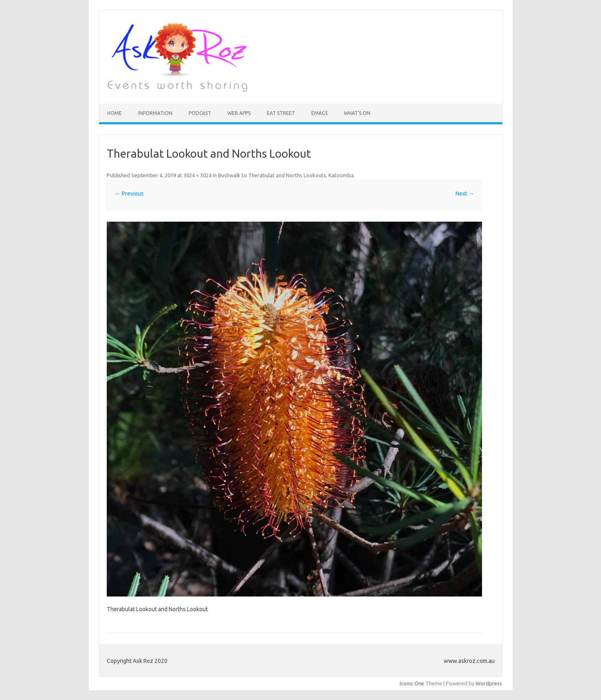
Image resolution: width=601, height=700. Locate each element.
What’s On (357, 113)
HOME (114, 113)
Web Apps (239, 113)
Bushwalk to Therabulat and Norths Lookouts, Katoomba (286, 175)
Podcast (200, 113)
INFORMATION (155, 113)
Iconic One (412, 683)
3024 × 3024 (197, 175)
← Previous (129, 194)
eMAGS (319, 113)
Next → (465, 194)
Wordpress (489, 683)
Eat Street (281, 113)
